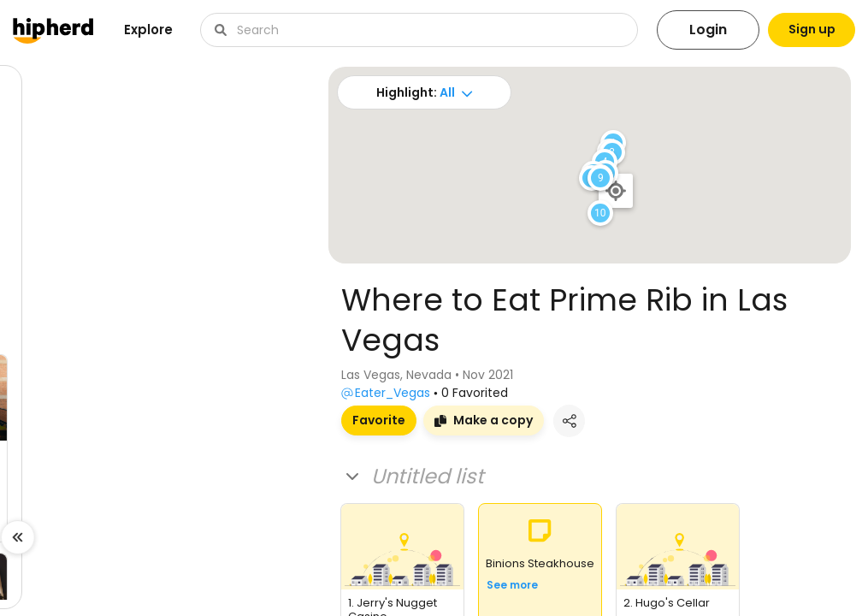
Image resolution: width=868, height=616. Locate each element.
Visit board (60, 525)
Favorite (379, 420)
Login (693, 30)
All (440, 92)
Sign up (804, 30)
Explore (148, 30)
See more (512, 585)
